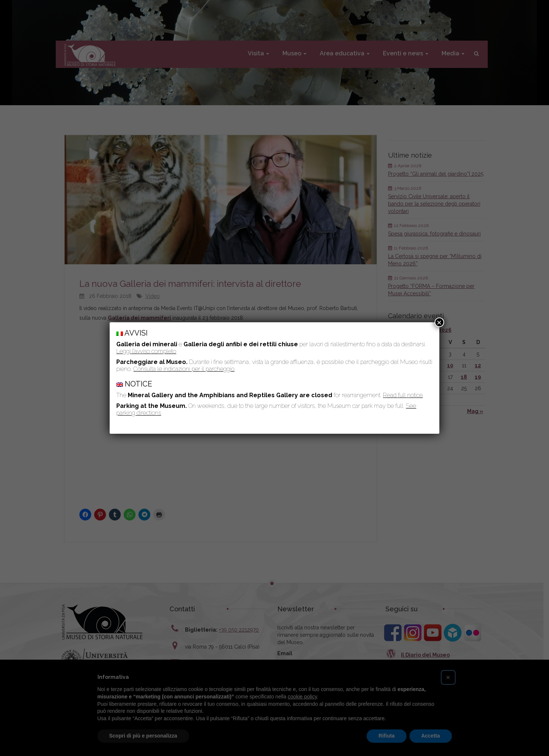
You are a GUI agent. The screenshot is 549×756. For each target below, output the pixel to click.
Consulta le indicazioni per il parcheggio (184, 369)
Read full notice (403, 395)
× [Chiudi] (439, 322)
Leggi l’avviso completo (146, 351)
